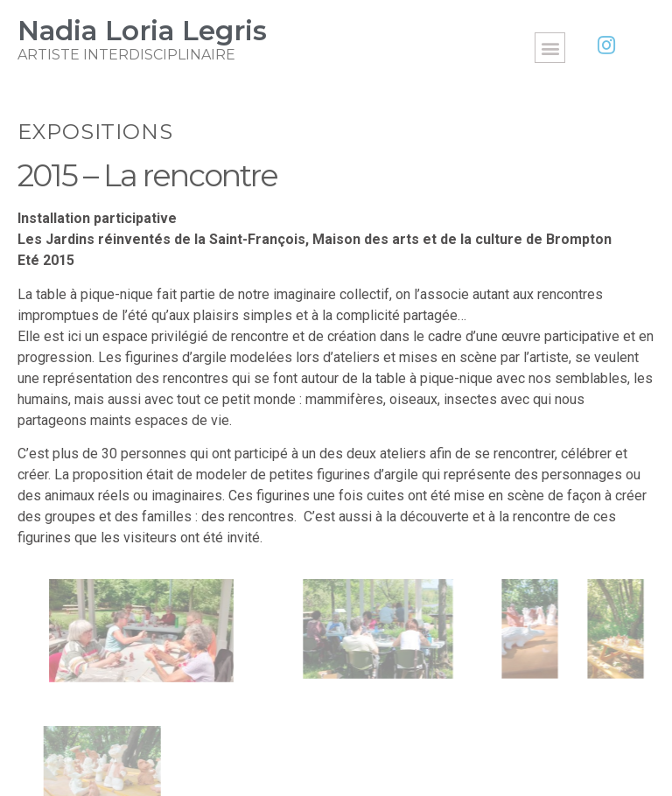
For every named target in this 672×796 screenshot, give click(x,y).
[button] (550, 48)
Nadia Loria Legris (142, 31)
